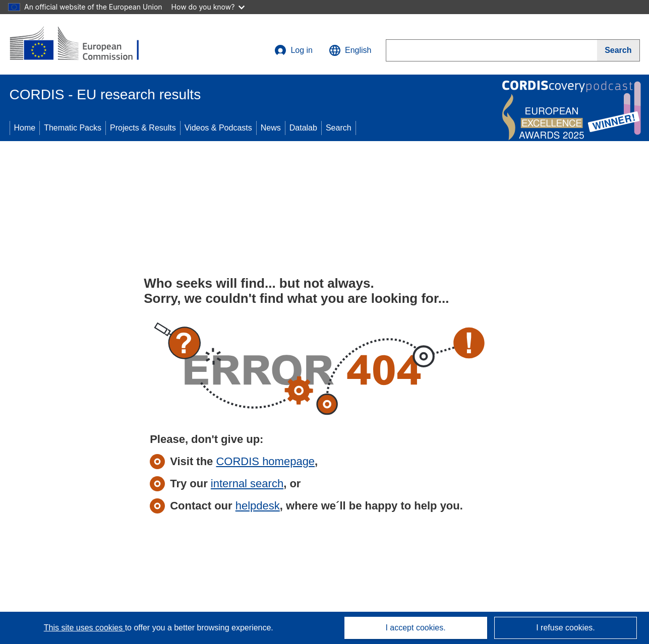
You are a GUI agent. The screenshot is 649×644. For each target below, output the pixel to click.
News (271, 128)
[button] (350, 50)
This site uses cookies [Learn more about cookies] (84, 628)
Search (339, 128)
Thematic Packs (73, 128)
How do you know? (208, 7)
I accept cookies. (415, 628)
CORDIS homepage (265, 461)
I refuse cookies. (566, 628)
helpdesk (258, 506)
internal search (247, 484)
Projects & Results (143, 128)
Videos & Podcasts (218, 128)
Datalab (303, 128)
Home (25, 128)
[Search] (618, 50)
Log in (293, 50)
